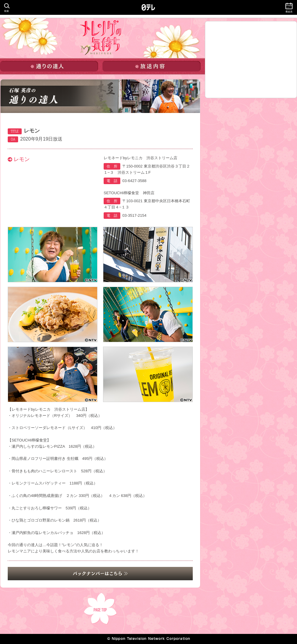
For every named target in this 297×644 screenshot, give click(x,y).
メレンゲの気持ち (100, 38)
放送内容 (151, 66)
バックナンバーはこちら (100, 574)
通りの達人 (49, 66)
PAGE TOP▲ (100, 609)
